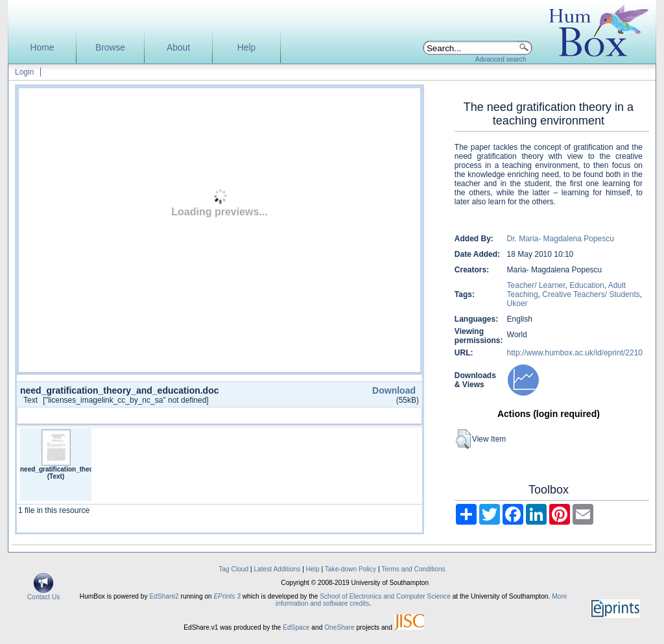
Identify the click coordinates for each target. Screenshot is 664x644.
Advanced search (501, 59)
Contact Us (43, 594)
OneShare (339, 627)
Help (246, 48)
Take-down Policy (350, 569)
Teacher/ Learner (536, 285)
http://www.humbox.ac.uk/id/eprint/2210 (575, 353)
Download (394, 390)
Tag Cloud (233, 569)
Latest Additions (277, 569)
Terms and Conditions (413, 569)
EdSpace (296, 627)
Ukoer (517, 304)
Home (42, 48)
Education (587, 285)
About (178, 48)
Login (24, 72)
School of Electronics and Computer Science (385, 596)
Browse (110, 48)
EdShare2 (164, 596)
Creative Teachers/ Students (591, 294)
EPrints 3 (227, 596)
